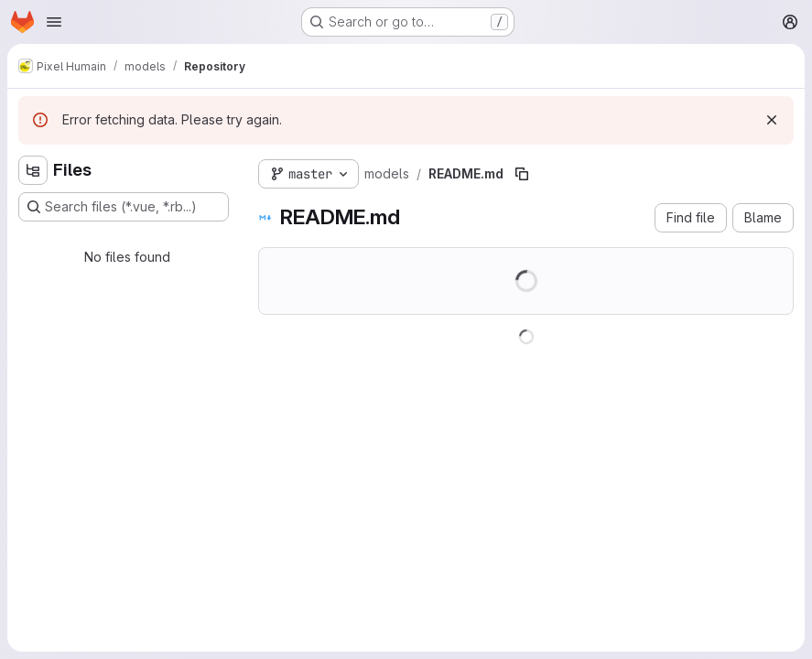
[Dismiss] (772, 120)
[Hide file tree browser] (33, 170)
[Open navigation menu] (54, 22)
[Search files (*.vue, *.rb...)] (124, 207)
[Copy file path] (522, 174)
